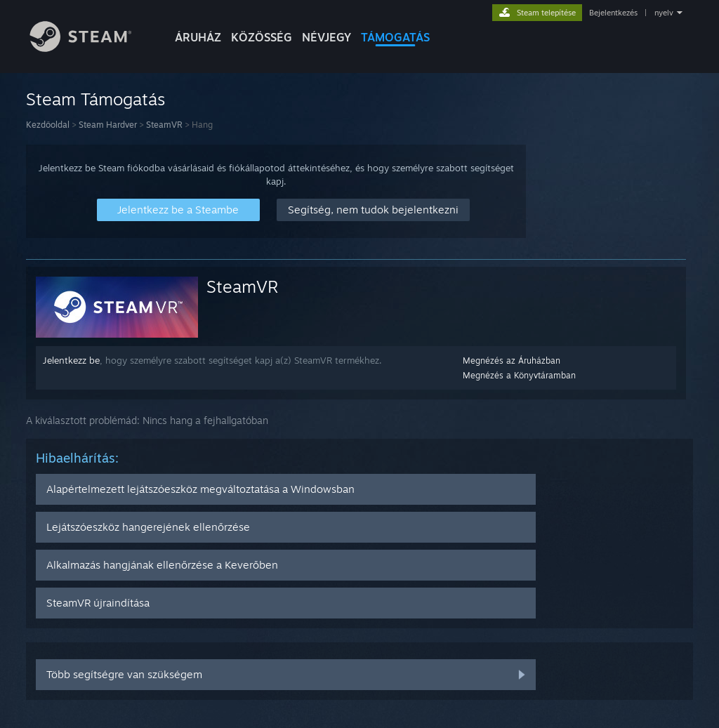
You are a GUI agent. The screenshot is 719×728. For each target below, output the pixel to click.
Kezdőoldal (48, 125)
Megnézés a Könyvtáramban (519, 375)
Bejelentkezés (613, 13)
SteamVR (164, 125)
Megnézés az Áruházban (512, 360)
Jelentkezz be (71, 360)
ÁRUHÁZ (198, 37)
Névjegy (326, 37)
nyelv (664, 13)
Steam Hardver (108, 125)
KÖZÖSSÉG (262, 37)
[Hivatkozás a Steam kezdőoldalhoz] (91, 48)
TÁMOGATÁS (395, 37)
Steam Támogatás (95, 99)
